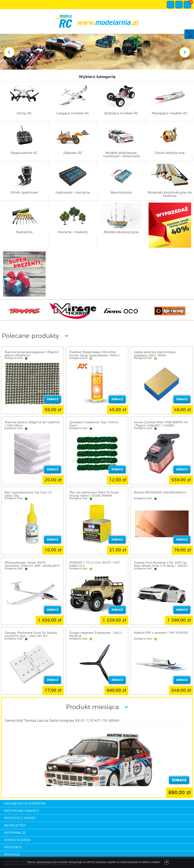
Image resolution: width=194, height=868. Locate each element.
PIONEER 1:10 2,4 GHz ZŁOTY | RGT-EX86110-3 (95, 564)
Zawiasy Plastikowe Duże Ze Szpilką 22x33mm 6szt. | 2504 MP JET (31, 634)
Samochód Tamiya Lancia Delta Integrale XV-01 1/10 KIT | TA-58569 (62, 721)
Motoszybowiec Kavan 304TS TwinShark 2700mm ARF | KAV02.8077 (32, 564)
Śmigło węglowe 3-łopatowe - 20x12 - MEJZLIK (97, 634)
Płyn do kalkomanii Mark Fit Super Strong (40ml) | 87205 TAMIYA (94, 494)
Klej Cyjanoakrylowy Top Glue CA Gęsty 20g (28, 494)
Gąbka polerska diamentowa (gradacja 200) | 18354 (155, 354)
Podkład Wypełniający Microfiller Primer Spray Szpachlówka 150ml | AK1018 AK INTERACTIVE (94, 355)
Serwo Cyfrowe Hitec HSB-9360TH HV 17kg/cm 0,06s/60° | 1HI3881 (161, 424)
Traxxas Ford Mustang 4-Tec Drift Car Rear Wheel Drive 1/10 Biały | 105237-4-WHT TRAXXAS (161, 566)
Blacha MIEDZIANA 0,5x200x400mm (160, 493)
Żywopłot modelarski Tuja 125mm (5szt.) (94, 424)
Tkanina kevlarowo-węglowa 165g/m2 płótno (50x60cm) (32, 354)
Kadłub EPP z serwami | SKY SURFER (161, 633)
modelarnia (97, 21)
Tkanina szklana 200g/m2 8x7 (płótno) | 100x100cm (32, 424)
